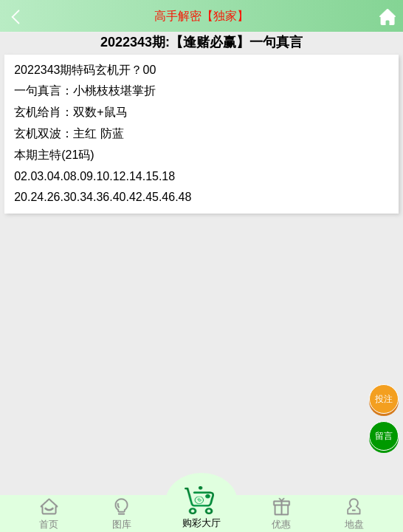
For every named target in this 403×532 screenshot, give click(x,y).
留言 (384, 436)
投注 (384, 399)
